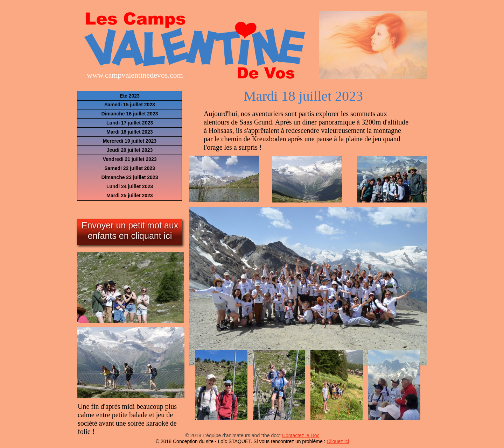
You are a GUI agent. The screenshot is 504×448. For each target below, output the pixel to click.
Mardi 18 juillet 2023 (129, 132)
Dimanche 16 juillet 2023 (130, 114)
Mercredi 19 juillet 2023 (130, 141)
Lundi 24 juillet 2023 (130, 186)
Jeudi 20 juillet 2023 (130, 150)
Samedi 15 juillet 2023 (130, 105)
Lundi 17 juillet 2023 (130, 123)
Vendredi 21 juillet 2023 (129, 159)
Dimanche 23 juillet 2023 (130, 177)
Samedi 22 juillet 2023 (130, 168)
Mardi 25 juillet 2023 (129, 195)
